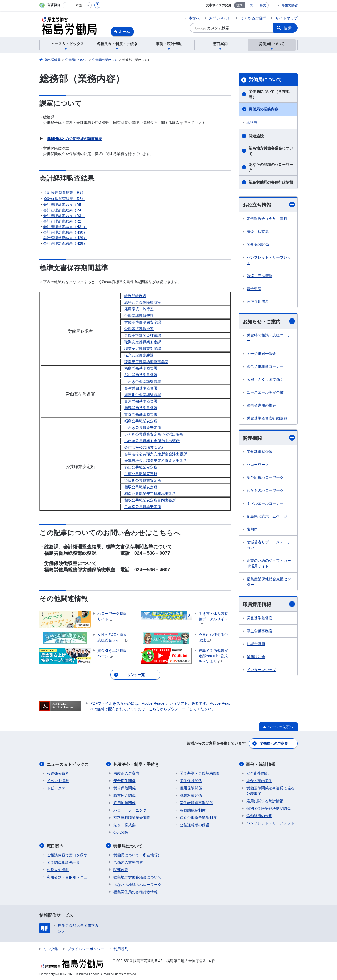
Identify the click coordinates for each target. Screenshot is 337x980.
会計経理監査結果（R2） (64, 221)
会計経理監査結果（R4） (64, 210)
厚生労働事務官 (260, 631)
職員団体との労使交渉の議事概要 (75, 139)
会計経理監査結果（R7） (65, 192)
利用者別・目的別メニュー (69, 876)
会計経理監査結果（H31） (65, 227)
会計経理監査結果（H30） (65, 232)
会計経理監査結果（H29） (65, 238)
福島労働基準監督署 (141, 368)
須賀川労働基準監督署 (143, 395)
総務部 (252, 123)
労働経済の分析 (259, 815)
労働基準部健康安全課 (143, 322)
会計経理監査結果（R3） (64, 216)
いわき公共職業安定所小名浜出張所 (154, 434)
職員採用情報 (269, 604)
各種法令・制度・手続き (137, 764)
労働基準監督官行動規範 (267, 418)
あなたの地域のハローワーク (271, 167)
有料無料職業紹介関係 (132, 817)
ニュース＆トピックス (68, 764)
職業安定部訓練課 (139, 355)
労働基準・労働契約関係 (200, 773)
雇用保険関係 (191, 788)
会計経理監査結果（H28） (65, 243)
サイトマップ (286, 18)
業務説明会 (256, 657)
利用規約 (121, 948)
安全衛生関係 (125, 780)
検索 (288, 28)
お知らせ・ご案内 (269, 321)
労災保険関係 (125, 788)
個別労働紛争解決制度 (198, 817)
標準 (240, 5)
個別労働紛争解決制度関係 (269, 808)
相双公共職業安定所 (141, 487)
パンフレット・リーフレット (269, 260)
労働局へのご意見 (274, 743)
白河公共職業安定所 (141, 474)
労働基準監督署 (260, 452)
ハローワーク (258, 465)
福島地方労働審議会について (271, 151)
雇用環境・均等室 (139, 309)
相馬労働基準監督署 (141, 408)
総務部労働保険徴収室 (143, 302)
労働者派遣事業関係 (196, 802)
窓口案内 (55, 845)
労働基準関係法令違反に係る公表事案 (270, 790)
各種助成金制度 (193, 810)
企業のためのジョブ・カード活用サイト (269, 564)
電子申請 (254, 289)
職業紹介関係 (125, 795)
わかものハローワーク (265, 491)
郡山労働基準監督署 (141, 375)
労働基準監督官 (260, 618)
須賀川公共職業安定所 (143, 480)
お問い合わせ (220, 18)
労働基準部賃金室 (139, 329)
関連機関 (269, 438)
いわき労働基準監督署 (143, 382)
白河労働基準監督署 (141, 401)
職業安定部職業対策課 (143, 349)
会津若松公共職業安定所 (145, 447)
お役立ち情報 (269, 205)
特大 (263, 5)
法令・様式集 (258, 231)
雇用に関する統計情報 (265, 800)
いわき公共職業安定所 (143, 428)
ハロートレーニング (130, 810)
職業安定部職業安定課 (143, 342)
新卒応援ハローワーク (265, 478)
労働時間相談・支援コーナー (269, 338)
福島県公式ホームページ (267, 516)
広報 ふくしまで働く (265, 380)
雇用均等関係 (125, 802)
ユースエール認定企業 (265, 393)
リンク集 (51, 948)
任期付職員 (256, 644)
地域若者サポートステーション (269, 545)
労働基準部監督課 (139, 316)
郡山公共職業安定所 (141, 467)
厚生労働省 (290, 5)
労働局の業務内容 (264, 109)
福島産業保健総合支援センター (269, 582)
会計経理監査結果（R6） (65, 199)
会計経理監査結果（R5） (64, 205)
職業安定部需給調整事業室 (146, 362)
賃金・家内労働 (259, 780)
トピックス (56, 788)
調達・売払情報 (260, 276)
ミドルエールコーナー (265, 504)
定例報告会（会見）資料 (267, 219)
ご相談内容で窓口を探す (67, 854)
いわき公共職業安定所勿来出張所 (152, 441)
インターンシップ (261, 670)
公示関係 (121, 832)
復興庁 (252, 529)
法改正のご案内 (126, 773)
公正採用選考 (258, 302)
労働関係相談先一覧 (63, 861)
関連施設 (256, 136)
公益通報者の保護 (195, 824)
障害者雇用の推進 (261, 405)
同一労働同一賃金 (261, 354)
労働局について (265, 80)
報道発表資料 (58, 773)
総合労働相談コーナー (265, 367)
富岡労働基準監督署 (141, 414)
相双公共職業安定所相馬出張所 (150, 494)
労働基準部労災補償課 (143, 335)
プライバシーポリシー (86, 948)
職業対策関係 (191, 795)
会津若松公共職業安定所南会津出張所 (156, 454)
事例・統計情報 (261, 764)
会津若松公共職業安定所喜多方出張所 (156, 461)
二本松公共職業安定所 (143, 507)
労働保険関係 (258, 244)
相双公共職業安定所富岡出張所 (150, 500)
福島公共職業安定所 (141, 421)
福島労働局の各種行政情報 (271, 182)
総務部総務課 (135, 296)
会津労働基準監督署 (141, 388)
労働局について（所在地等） (269, 94)
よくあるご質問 (253, 18)
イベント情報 (58, 780)
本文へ (194, 18)
